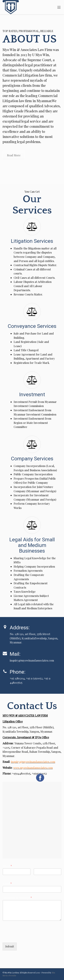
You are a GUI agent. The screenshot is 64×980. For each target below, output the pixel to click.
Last (36, 877)
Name (7, 866)
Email (7, 884)
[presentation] (29, 937)
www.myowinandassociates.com (33, 768)
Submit (10, 946)
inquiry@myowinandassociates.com (33, 762)
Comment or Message (17, 898)
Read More (14, 155)
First (5, 877)
